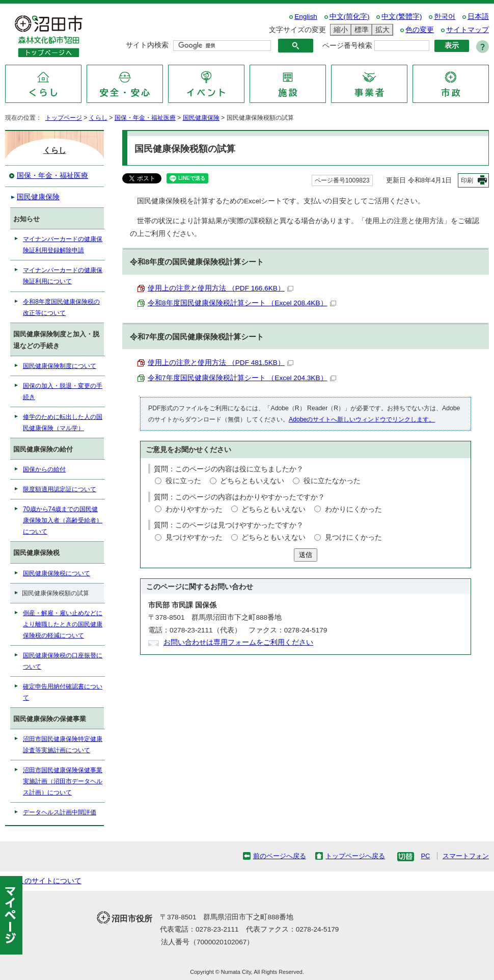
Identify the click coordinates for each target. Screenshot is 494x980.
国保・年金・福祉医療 (145, 118)
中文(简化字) (350, 17)
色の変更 (420, 30)
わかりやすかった (194, 509)
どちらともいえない (252, 481)
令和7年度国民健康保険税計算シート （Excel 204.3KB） (242, 378)
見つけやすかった (194, 537)
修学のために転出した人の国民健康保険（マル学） (63, 422)
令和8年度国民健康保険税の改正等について (61, 307)
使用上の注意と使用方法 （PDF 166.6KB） (221, 288)
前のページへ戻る (280, 856)
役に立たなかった (332, 481)
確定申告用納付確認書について (63, 692)
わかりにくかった (353, 509)
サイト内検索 (147, 45)
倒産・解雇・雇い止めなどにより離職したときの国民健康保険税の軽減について (63, 624)
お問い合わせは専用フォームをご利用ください (238, 642)
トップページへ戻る (355, 856)
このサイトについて (49, 881)
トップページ (64, 118)
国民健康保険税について (57, 573)
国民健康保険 (201, 118)
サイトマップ (468, 30)
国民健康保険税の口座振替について (63, 661)
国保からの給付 (44, 469)
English (306, 17)
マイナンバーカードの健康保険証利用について (63, 276)
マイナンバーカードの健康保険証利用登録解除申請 (63, 245)
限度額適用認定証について (60, 489)
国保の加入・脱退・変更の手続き (63, 391)
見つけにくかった (353, 537)
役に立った (183, 481)
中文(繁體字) (402, 17)
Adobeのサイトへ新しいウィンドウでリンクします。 (362, 419)
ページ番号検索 (347, 46)
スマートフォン (466, 856)
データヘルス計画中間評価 (60, 812)
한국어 (445, 17)
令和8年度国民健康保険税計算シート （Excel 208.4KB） (242, 303)
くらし (98, 118)
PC (425, 856)
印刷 (467, 180)
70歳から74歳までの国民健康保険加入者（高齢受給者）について (63, 520)
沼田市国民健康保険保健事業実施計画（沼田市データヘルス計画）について (63, 781)
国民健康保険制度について (60, 366)
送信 (306, 555)
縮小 (339, 30)
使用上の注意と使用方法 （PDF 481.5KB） (221, 363)
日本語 (478, 17)
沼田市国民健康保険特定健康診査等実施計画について (63, 745)
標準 (360, 30)
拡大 (381, 30)
